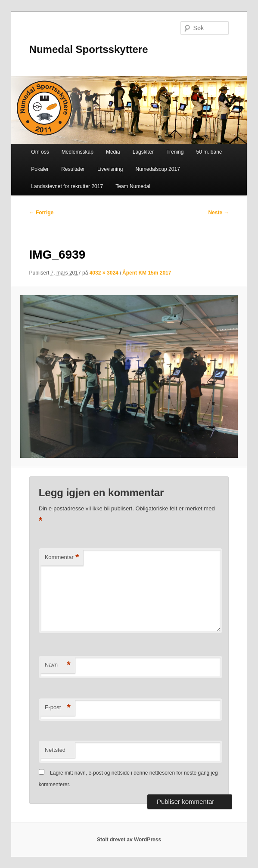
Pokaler (40, 169)
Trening (175, 152)
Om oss (40, 152)
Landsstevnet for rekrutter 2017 (67, 186)
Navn (58, 665)
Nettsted (55, 750)
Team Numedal (133, 186)
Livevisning (110, 169)
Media (113, 152)
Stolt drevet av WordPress (129, 840)
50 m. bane (209, 152)
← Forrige (42, 213)
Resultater (73, 169)
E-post (58, 708)
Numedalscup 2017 (157, 169)
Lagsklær (143, 152)
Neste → (218, 213)
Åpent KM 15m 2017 (147, 273)
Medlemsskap (78, 152)
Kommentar (62, 558)
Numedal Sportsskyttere (89, 49)
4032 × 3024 (104, 273)
